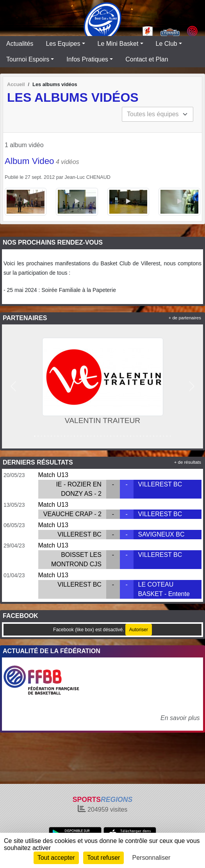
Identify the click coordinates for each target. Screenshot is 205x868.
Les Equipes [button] (63, 44)
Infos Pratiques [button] (87, 59)
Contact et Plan (147, 59)
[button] (13, 386)
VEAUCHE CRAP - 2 (72, 514)
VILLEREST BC (160, 484)
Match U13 (53, 475)
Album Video (29, 161)
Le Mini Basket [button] (118, 44)
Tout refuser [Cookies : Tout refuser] (103, 858)
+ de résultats (188, 462)
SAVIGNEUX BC (161, 534)
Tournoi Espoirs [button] (28, 59)
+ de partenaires (185, 318)
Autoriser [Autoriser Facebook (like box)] (139, 630)
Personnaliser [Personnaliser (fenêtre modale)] (152, 858)
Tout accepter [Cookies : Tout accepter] (56, 858)
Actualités (20, 44)
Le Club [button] (167, 44)
